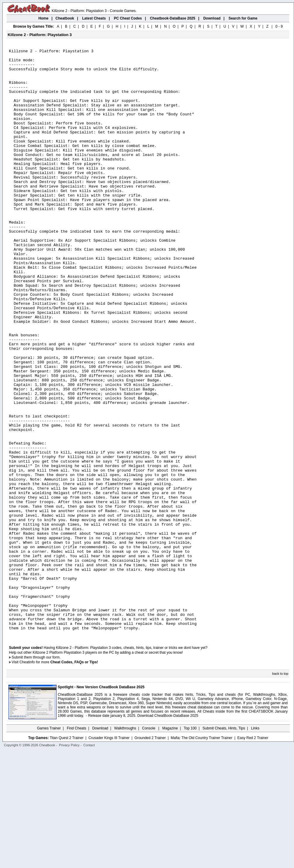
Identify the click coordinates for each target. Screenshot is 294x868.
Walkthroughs (125, 845)
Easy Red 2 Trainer (253, 855)
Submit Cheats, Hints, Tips (224, 845)
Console (149, 845)
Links (255, 845)
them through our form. (42, 775)
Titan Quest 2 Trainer (66, 855)
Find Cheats (77, 845)
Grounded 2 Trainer (150, 855)
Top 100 (190, 845)
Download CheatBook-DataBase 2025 (168, 833)
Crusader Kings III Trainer (109, 855)
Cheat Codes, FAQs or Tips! (74, 779)
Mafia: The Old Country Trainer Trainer (202, 855)
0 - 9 (279, 26)
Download (100, 845)
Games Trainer (49, 845)
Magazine (170, 845)
